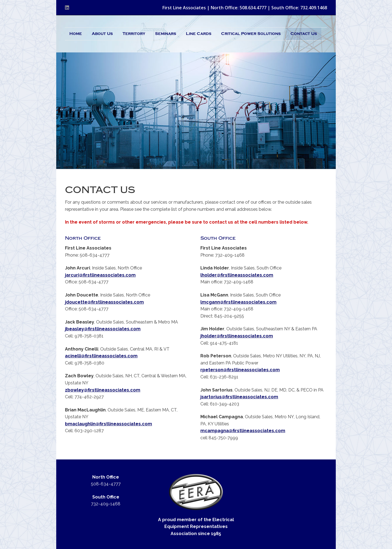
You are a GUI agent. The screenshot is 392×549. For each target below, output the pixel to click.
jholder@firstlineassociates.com (237, 336)
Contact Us (304, 34)
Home (76, 34)
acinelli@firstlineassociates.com (101, 356)
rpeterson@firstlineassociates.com (240, 370)
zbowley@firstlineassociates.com (103, 390)
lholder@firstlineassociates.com (237, 275)
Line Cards (199, 34)
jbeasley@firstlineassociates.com (103, 329)
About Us (102, 34)
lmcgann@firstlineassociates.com (238, 302)
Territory (134, 34)
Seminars (166, 34)
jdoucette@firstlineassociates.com (104, 302)
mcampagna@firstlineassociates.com (243, 431)
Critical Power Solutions (251, 34)
